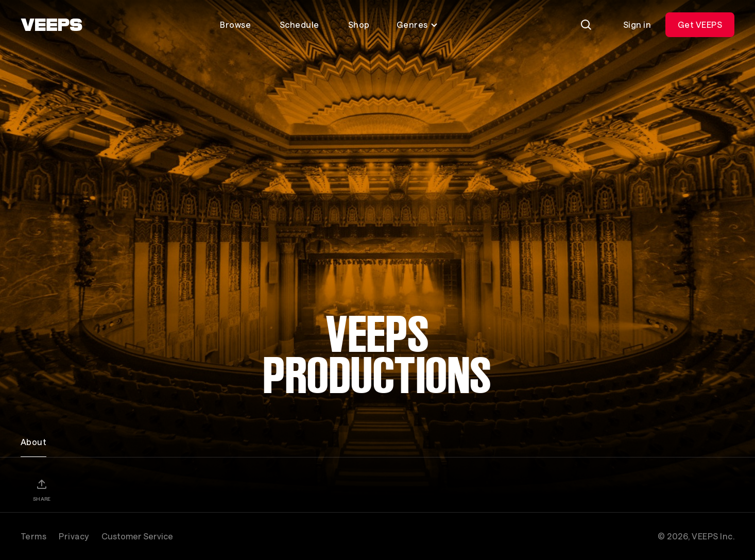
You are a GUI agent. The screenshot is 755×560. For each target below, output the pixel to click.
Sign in (637, 24)
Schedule (299, 24)
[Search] (586, 25)
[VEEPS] (52, 25)
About (33, 442)
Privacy (74, 536)
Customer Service (137, 536)
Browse (235, 24)
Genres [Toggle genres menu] (417, 24)
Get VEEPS (700, 24)
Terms (33, 536)
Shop (359, 24)
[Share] (42, 490)
